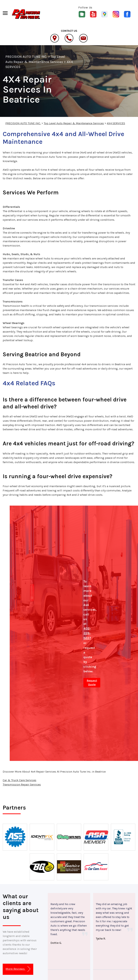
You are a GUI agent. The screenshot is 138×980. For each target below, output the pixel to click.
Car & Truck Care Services (19, 780)
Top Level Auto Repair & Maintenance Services (74, 123)
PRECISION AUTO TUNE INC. (26, 57)
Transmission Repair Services (22, 784)
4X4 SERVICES (116, 123)
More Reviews (18, 969)
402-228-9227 (87, 633)
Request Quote (92, 683)
